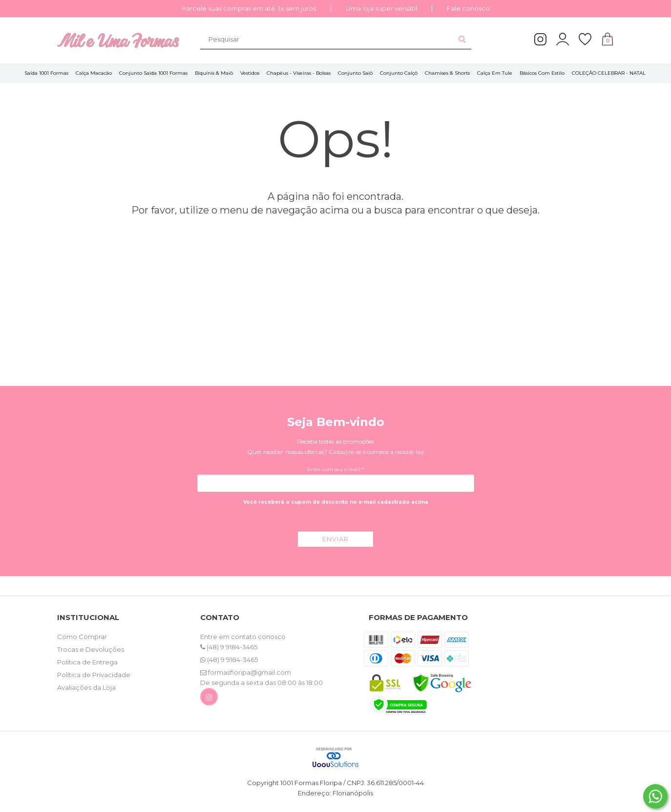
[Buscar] (462, 39)
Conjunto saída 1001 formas (153, 73)
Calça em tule (495, 73)
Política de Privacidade (94, 675)
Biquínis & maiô (214, 73)
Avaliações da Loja (86, 687)
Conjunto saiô (355, 73)
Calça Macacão (94, 73)
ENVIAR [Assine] (335, 539)
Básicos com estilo (542, 73)
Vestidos (250, 73)
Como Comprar (82, 637)
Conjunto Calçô (399, 73)
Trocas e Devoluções (91, 649)
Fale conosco (468, 8)
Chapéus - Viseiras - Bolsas (299, 73)
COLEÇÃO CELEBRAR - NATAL (609, 73)
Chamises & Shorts (447, 73)
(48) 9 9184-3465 (229, 647)
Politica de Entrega (87, 662)
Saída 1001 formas (46, 73)
